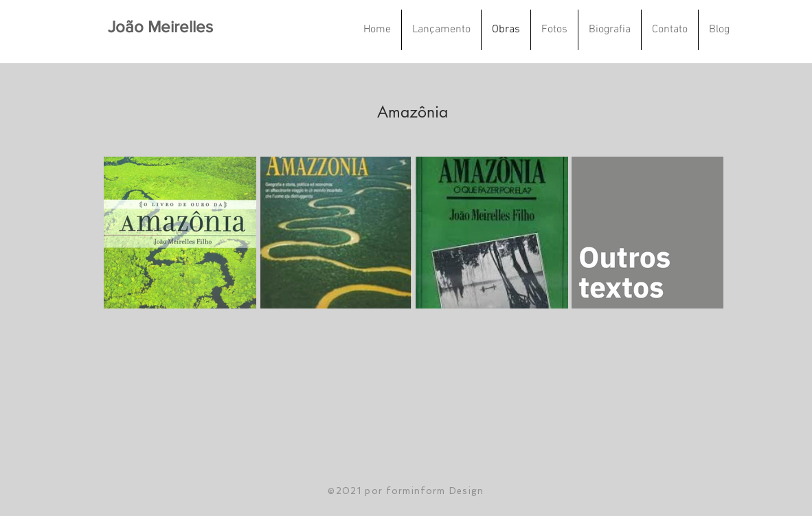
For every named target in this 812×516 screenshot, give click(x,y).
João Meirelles (160, 26)
